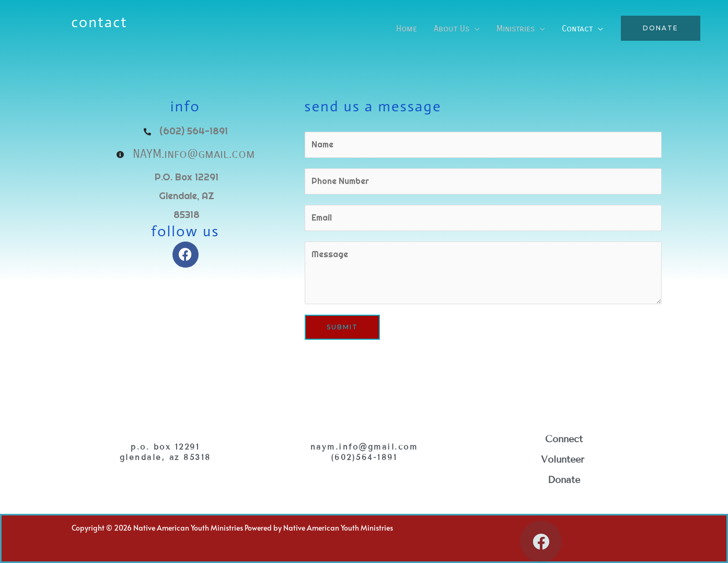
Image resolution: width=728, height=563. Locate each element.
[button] (661, 28)
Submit (342, 327)
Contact (577, 28)
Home (407, 28)
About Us (452, 28)
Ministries (516, 28)
